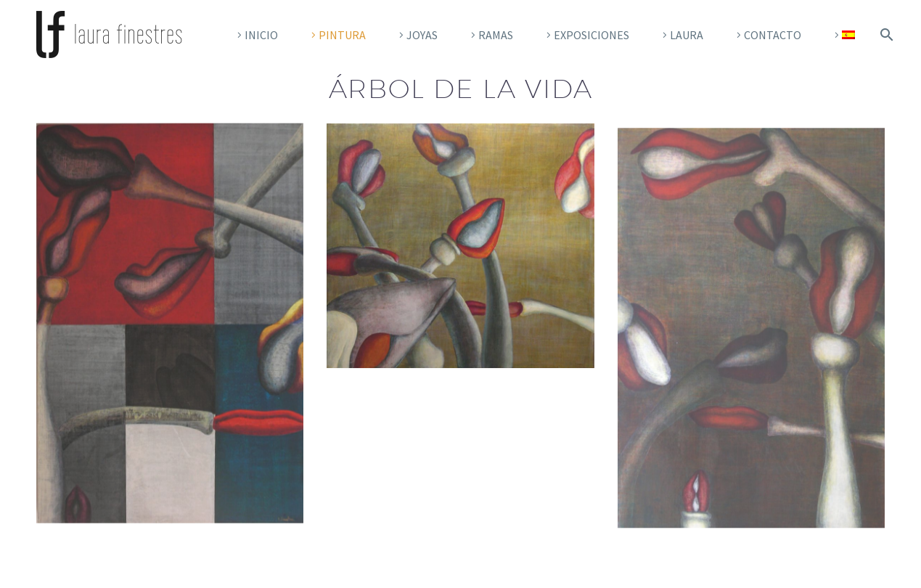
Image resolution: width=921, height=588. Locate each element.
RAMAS (496, 35)
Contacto (773, 35)
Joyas (422, 35)
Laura (687, 35)
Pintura (342, 35)
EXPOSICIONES (592, 35)
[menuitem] (843, 35)
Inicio (261, 35)
